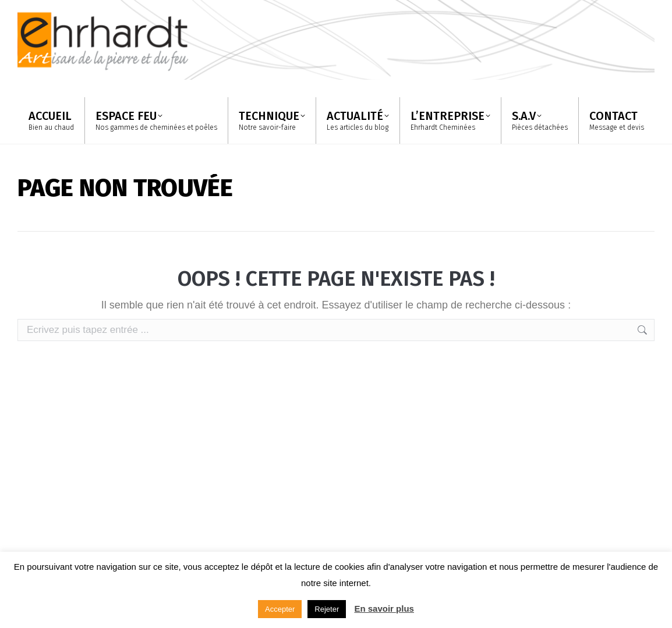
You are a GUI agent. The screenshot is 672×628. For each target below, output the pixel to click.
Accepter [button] (280, 609)
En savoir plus (384, 609)
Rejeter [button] (327, 609)
